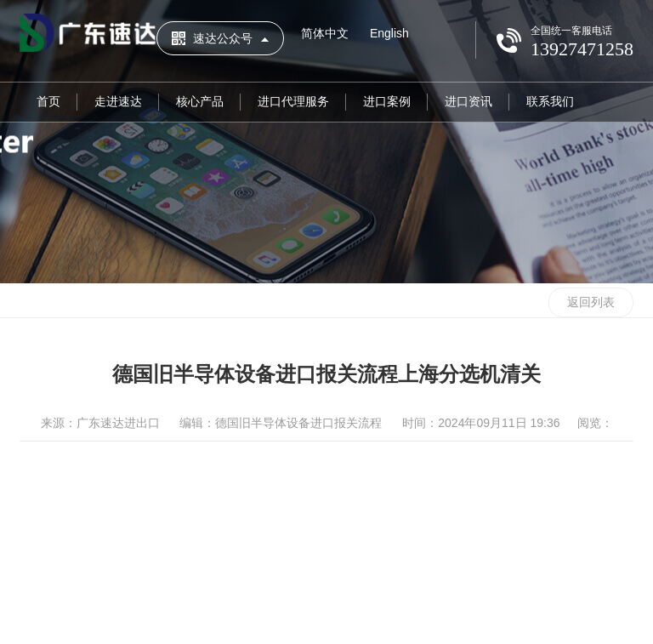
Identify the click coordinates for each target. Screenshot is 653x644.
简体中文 (325, 33)
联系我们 (550, 101)
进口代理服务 (293, 101)
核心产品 (200, 101)
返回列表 (591, 302)
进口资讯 (468, 101)
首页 (48, 101)
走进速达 (118, 101)
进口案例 (387, 101)
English (389, 33)
